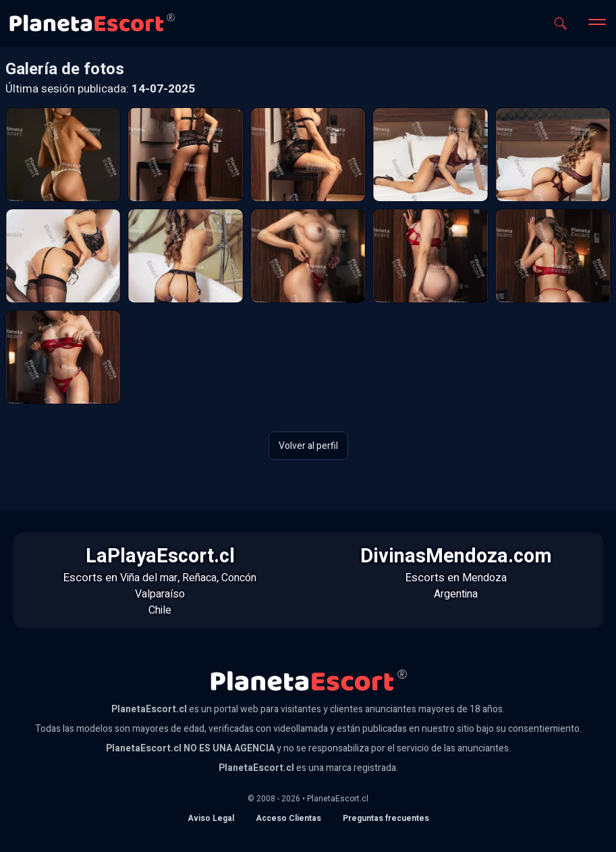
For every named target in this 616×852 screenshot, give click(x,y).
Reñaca (199, 578)
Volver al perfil (308, 445)
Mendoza (484, 578)
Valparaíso (160, 594)
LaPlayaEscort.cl (160, 556)
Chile (160, 610)
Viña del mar (149, 578)
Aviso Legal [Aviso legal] (211, 818)
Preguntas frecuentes (386, 818)
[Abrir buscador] (560, 23)
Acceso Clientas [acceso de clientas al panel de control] (288, 818)
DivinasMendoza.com (456, 556)
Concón (239, 578)
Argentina (456, 594)
